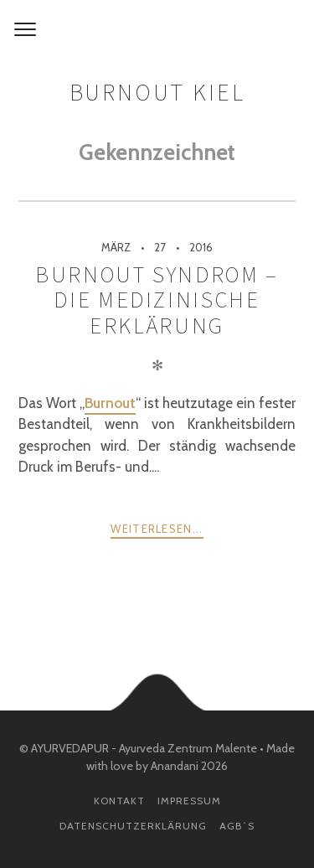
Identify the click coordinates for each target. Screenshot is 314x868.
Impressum (189, 801)
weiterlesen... (157, 529)
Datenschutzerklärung (133, 826)
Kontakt (119, 801)
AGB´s (237, 826)
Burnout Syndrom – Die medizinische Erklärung (157, 300)
